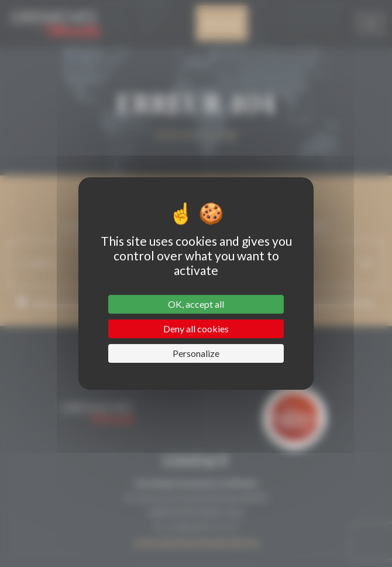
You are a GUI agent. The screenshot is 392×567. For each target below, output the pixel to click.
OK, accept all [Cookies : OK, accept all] (196, 304)
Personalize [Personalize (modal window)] (196, 353)
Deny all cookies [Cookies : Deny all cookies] (196, 329)
